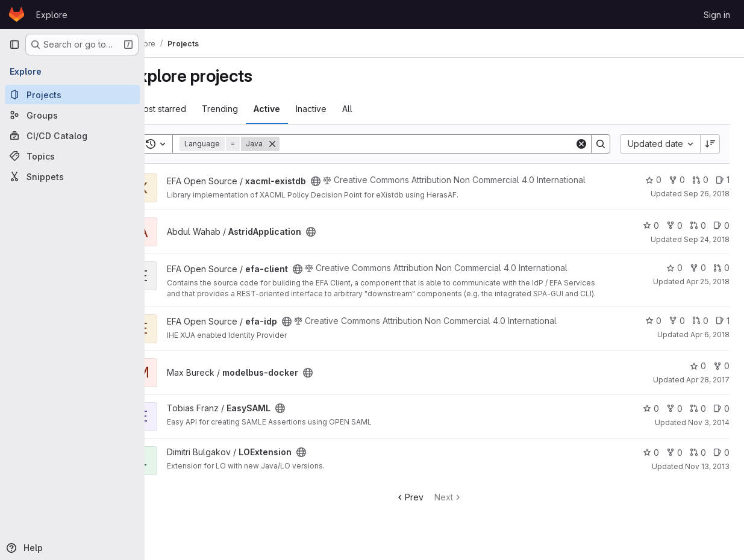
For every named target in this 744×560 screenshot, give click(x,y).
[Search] (442, 144)
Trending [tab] (251, 109)
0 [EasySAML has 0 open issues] (721, 418)
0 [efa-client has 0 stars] (674, 277)
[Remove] (303, 144)
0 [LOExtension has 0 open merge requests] (698, 462)
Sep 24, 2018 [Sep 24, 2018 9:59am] (707, 248)
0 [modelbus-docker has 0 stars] (698, 375)
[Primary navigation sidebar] (14, 45)
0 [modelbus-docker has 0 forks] (721, 375)
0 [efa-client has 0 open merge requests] (721, 277)
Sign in (717, 15)
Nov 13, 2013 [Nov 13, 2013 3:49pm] (707, 475)
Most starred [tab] (192, 109)
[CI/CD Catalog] (72, 135)
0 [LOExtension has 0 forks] (674, 462)
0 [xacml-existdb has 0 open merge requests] (700, 180)
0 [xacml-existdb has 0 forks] (677, 180)
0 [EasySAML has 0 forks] (674, 418)
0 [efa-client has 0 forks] (698, 277)
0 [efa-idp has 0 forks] (677, 330)
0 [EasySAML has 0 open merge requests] (698, 418)
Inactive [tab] (342, 109)
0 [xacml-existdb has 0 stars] (653, 180)
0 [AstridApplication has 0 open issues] (721, 235)
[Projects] (72, 95)
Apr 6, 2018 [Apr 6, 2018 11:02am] (710, 344)
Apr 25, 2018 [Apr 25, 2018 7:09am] (708, 291)
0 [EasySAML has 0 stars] (651, 418)
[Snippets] (72, 176)
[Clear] (581, 144)
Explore (52, 15)
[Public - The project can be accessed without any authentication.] (346, 179)
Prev (425, 506)
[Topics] (72, 156)
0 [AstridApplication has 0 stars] (651, 235)
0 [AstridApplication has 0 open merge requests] (698, 235)
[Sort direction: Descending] (710, 144)
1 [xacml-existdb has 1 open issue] (723, 180)
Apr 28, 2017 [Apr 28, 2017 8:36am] (708, 389)
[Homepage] (17, 14)
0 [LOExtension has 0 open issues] (721, 462)
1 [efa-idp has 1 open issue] (723, 330)
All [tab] (378, 109)
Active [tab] (298, 109)
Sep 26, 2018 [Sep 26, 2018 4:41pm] (707, 194)
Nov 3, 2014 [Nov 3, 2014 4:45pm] (709, 431)
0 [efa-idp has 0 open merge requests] (700, 330)
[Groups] (72, 115)
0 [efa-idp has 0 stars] (653, 330)
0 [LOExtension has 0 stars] (651, 462)
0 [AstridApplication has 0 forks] (674, 235)
